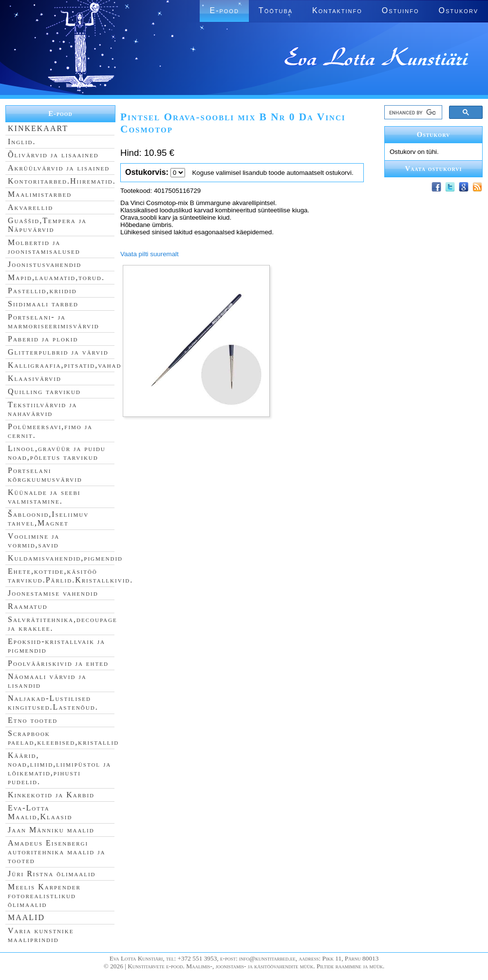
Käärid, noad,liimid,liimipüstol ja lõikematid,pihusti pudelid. (59, 768)
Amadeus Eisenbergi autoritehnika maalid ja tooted (56, 852)
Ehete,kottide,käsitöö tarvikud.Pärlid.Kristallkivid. (70, 575)
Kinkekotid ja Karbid (51, 795)
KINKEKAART (38, 128)
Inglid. (22, 141)
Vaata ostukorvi (434, 169)
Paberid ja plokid (43, 339)
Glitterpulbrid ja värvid (58, 352)
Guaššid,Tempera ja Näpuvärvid (47, 225)
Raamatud (28, 606)
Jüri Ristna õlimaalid (52, 874)
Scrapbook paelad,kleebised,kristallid (63, 738)
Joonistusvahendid (45, 264)
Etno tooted (33, 720)
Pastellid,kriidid (42, 291)
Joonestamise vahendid (53, 593)
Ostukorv (459, 10)
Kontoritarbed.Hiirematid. (62, 181)
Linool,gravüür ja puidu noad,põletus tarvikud (57, 453)
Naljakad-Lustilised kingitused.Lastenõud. (53, 703)
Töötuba (276, 10)
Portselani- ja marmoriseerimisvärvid (54, 321)
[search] (412, 113)
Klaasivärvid (35, 378)
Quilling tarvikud (44, 391)
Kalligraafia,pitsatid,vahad (65, 365)
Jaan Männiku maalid (51, 830)
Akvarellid (30, 207)
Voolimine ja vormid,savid (34, 540)
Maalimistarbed (40, 194)
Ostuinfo (401, 10)
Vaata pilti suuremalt (150, 254)
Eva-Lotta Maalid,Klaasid (40, 812)
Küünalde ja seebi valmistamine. (44, 497)
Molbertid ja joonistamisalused (44, 247)
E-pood (224, 10)
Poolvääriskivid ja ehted (58, 663)
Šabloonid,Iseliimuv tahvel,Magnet (48, 518)
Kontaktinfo (337, 10)
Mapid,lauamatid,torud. (56, 277)
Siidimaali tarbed (43, 304)
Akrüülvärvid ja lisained (59, 168)
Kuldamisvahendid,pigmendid (65, 558)
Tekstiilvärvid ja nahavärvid (42, 409)
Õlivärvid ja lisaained (53, 155)
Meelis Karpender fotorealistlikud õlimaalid (44, 895)
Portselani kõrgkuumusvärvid (45, 475)
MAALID (26, 917)
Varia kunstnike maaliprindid (41, 935)
